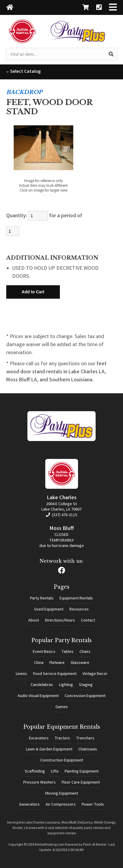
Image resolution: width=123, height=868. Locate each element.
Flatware (57, 663)
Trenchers (85, 739)
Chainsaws (88, 750)
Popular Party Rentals (61, 640)
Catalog (24, 72)
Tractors (62, 739)
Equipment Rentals (76, 599)
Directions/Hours (60, 621)
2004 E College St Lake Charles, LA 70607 (61, 507)
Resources (79, 610)
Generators (29, 805)
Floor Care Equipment (81, 783)
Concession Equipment (85, 696)
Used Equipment (49, 610)
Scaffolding (35, 772)
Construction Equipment (62, 761)
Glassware (80, 663)
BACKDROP (24, 92)
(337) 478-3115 (61, 515)
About (34, 621)
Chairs (85, 652)
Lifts (55, 772)
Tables (67, 652)
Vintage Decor (95, 674)
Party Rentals (42, 599)
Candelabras (42, 685)
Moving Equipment (62, 794)
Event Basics (44, 652)
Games (62, 707)
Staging (86, 685)
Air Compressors (61, 805)
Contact (88, 621)
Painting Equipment (82, 772)
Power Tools (93, 805)
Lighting (66, 685)
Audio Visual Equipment (38, 696)
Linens (21, 674)
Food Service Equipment (55, 674)
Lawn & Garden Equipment (49, 750)
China (39, 663)
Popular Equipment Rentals (62, 727)
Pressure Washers (39, 783)
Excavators (39, 739)
